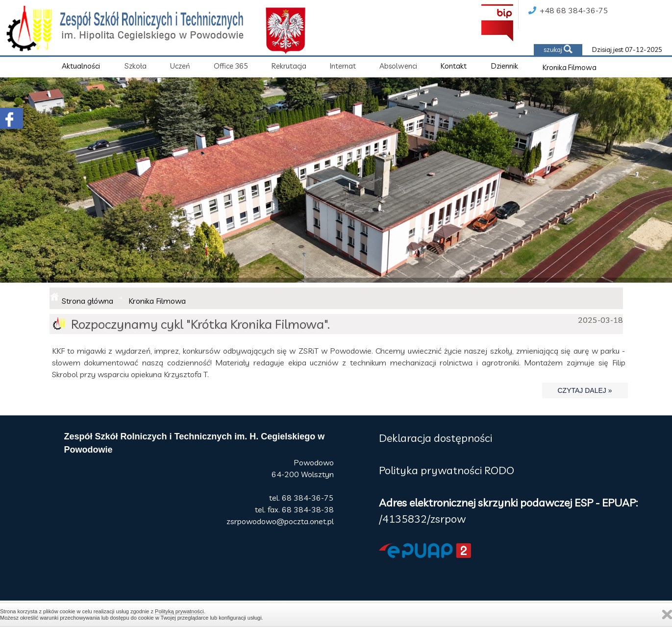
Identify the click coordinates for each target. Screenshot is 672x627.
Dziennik (505, 66)
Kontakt (454, 66)
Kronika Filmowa (570, 67)
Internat (343, 66)
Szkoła (136, 66)
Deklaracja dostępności (436, 438)
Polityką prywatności (179, 611)
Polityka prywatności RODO (447, 470)
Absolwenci (398, 66)
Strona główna (87, 301)
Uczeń (180, 66)
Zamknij (667, 615)
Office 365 (231, 66)
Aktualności (81, 66)
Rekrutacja (289, 66)
